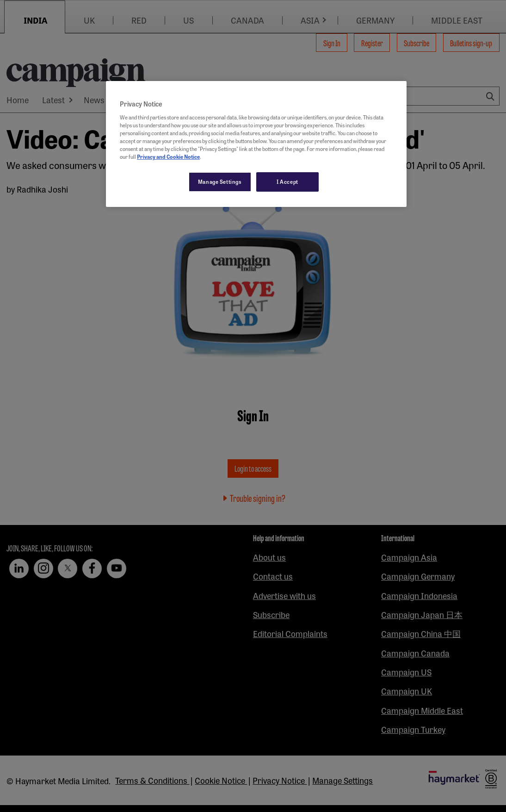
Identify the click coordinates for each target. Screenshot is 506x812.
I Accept (287, 181)
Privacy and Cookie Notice (168, 156)
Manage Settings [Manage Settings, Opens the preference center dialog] (220, 181)
